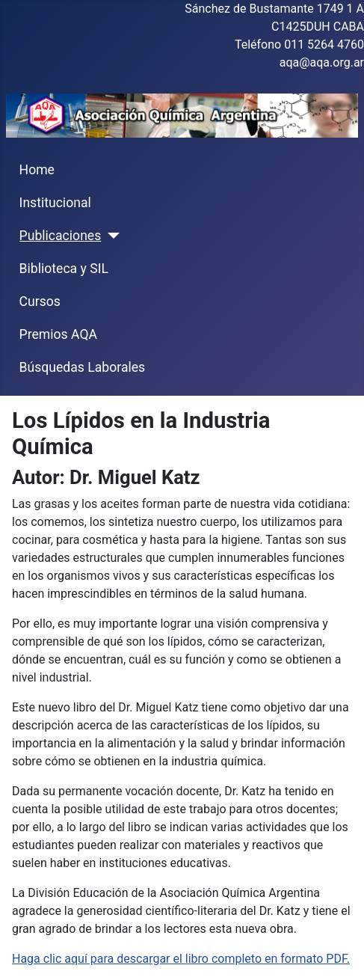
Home (37, 170)
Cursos (40, 301)
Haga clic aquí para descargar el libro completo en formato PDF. (181, 959)
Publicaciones (61, 236)
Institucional (55, 203)
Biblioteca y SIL (64, 269)
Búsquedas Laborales (83, 367)
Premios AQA (58, 334)
